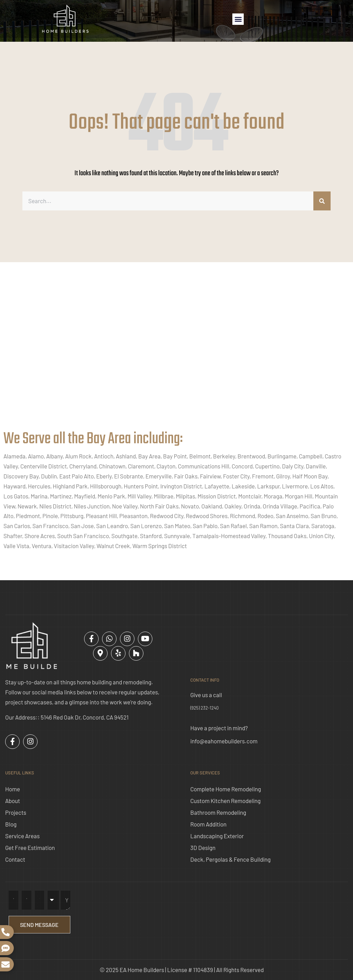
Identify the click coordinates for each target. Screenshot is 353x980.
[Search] (322, 201)
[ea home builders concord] (176, 353)
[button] (238, 19)
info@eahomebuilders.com (224, 741)
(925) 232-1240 (204, 708)
